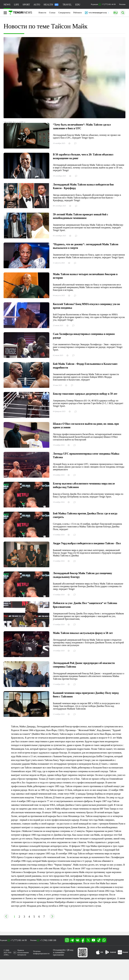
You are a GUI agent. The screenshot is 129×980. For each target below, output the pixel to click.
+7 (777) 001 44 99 (19, 940)
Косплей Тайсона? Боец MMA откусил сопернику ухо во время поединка (86, 306)
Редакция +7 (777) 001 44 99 (103, 4)
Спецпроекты (64, 13)
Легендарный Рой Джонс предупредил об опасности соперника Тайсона (84, 665)
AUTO (37, 5)
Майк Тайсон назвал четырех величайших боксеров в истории (85, 276)
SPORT (26, 5)
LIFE (16, 5)
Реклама (122, 4)
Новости (42, 13)
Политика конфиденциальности (41, 952)
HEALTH (51, 5)
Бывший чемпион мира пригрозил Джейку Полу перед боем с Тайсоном (86, 695)
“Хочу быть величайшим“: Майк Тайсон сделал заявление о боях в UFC (82, 126)
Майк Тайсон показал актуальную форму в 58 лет (83, 633)
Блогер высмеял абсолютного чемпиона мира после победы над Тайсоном (84, 485)
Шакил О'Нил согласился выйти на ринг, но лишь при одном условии (86, 426)
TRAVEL (67, 5)
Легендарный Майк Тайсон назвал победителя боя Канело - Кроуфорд (83, 186)
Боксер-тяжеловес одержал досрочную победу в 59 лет (85, 394)
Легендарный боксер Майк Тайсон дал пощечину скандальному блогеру (83, 575)
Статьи (52, 13)
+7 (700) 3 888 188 (48, 940)
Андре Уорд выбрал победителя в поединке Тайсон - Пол (87, 543)
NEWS (7, 5)
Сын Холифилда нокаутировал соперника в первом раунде (84, 336)
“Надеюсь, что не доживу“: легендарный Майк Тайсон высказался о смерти (86, 246)
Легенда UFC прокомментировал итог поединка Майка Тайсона (86, 456)
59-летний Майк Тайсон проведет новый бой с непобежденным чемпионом (80, 216)
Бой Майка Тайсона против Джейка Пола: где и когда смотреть (85, 515)
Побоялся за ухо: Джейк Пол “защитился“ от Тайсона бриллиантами (85, 605)
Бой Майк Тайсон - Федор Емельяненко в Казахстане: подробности (85, 366)
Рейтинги (78, 13)
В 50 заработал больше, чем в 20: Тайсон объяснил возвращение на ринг (83, 156)
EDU (78, 5)
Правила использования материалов (23, 953)
